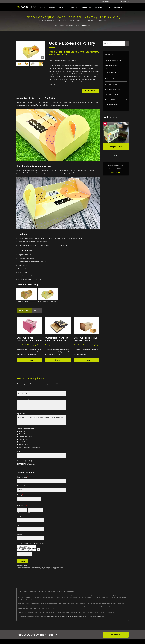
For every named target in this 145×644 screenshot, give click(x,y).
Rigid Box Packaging (111, 94)
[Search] (111, 1)
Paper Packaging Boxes (72, 25)
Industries (74, 7)
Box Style (63, 7)
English (126, 2)
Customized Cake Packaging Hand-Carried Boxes (30, 341)
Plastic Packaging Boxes (113, 60)
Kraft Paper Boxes (111, 79)
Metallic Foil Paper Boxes (113, 89)
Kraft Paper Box (69, 616)
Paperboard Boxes (86, 25)
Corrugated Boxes (111, 84)
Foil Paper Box (86, 616)
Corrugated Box (78, 616)
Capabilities (87, 7)
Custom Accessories (111, 105)
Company (99, 7)
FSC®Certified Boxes (113, 72)
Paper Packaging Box (60, 616)
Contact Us (118, 7)
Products (52, 7)
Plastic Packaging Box (48, 616)
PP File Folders (110, 100)
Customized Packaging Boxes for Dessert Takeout (86, 341)
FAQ (109, 7)
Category (62, 25)
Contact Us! (116, 635)
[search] (101, 1)
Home (43, 7)
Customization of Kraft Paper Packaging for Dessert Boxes (57, 341)
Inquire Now (90, 91)
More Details (116, 172)
